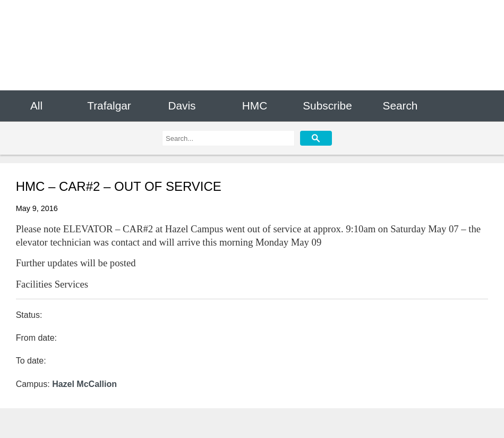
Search (400, 106)
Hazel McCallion (84, 384)
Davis (182, 106)
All (36, 106)
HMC (255, 106)
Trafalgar (109, 106)
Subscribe (327, 106)
